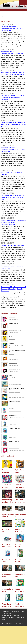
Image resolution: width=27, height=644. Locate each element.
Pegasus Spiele (12, 392)
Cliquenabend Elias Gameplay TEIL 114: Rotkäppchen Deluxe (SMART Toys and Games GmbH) (8, 590)
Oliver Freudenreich (19, 346)
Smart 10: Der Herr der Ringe (11, 330)
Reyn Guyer (19, 378)
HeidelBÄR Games (12, 411)
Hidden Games (17, 392)
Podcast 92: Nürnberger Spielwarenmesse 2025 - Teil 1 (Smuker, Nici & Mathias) (13, 149)
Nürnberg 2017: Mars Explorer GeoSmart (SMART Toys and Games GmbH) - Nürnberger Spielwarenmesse (8, 545)
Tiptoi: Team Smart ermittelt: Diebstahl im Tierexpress (13, 351)
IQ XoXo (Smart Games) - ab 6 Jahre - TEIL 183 (7, 530)
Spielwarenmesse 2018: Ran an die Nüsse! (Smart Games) (8, 516)
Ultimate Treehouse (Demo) (11, 402)
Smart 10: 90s (8, 317)
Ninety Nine (8, 344)
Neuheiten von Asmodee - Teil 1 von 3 (12, 245)
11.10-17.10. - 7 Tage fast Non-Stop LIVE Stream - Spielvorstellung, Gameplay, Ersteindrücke (13, 289)
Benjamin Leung (19, 411)
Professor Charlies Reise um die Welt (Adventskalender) (13, 389)
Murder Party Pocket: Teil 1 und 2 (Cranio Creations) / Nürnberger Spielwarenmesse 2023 (13, 222)
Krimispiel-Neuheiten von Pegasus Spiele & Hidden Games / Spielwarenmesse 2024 (13, 197)
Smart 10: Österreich (9, 416)
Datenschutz (15, 611)
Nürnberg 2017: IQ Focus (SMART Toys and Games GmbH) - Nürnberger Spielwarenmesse (20, 545)
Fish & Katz (8, 409)
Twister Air (7, 376)
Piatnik (10, 319)
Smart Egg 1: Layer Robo (10, 435)
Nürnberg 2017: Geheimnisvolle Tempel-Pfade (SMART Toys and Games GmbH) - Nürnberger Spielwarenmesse (8, 560)
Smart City (7, 382)
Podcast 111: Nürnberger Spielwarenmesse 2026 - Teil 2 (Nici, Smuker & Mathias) (12, 29)
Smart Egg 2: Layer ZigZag (11, 429)
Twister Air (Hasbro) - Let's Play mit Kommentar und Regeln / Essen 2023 (7, 486)
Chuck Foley (14, 378)
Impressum (7, 613)
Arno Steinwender (15, 319)
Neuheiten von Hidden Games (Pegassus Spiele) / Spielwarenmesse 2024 (20, 486)
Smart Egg (15, 424)
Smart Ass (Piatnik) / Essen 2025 (7, 471)
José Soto (15, 384)
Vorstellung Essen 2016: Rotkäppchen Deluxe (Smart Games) (20, 590)
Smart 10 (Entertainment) (10, 448)
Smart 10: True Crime (10, 324)
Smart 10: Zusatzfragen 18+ (11, 369)
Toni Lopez (11, 384)
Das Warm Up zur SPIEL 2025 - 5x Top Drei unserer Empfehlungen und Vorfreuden (13, 98)
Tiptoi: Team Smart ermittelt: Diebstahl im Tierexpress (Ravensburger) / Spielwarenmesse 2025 (20, 471)
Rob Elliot (14, 339)
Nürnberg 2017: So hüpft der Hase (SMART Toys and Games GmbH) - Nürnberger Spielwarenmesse (20, 560)
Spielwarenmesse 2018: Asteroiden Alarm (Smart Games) (20, 516)
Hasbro (10, 378)
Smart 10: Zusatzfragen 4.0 (11, 357)
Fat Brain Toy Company (19, 404)
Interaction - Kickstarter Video (19, 530)
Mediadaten (5, 611)
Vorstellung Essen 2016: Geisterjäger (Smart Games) (7, 605)
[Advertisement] (14, 13)
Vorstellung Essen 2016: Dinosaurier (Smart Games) (19, 605)
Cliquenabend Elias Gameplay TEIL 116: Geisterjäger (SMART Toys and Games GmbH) (8, 575)
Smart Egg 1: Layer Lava (10, 442)
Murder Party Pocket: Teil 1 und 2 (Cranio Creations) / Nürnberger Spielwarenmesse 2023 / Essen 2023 (8, 501)
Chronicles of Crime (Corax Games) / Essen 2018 (20, 501)
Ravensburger (12, 354)
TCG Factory (19, 384)
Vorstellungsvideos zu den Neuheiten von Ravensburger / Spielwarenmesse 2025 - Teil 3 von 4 (13, 124)
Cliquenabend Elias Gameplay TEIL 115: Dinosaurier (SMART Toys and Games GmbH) (20, 575)
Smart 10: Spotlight (9, 363)
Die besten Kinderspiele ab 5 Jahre (12, 623)
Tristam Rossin (12, 404)
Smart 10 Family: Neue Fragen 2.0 (12, 395)
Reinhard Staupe (12, 346)
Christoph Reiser (21, 397)
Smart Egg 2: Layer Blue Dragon (12, 422)
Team (23, 611)
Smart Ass (7, 337)
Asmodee (11, 424)
